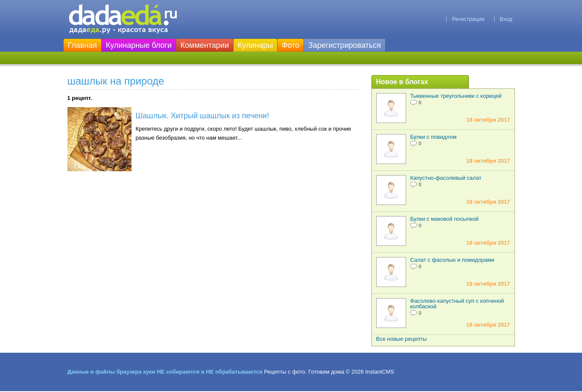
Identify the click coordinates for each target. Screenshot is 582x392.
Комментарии (205, 45)
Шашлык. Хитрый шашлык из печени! (203, 116)
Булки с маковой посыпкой (445, 219)
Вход (506, 19)
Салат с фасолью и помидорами (452, 260)
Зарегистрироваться (345, 45)
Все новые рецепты (402, 339)
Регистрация (468, 19)
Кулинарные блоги (139, 45)
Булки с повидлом (434, 137)
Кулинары (256, 45)
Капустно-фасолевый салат (446, 178)
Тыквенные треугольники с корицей (456, 96)
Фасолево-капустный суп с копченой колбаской (457, 304)
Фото (291, 45)
